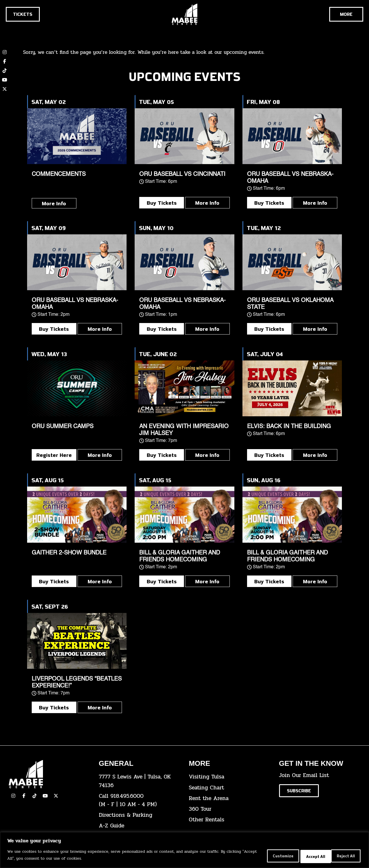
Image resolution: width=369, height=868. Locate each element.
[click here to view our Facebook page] (5, 61)
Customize (263, 856)
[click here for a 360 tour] (230, 809)
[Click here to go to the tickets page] (23, 14)
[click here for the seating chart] (230, 788)
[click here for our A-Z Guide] (140, 826)
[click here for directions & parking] (140, 815)
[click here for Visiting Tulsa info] (230, 777)
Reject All (303, 856)
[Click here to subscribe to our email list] (299, 791)
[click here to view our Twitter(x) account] (56, 796)
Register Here (54, 455)
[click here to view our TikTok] (35, 796)
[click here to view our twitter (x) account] (5, 89)
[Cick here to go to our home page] (49, 774)
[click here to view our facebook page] (24, 796)
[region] (184, 851)
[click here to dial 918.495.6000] (140, 800)
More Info (54, 203)
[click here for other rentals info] (230, 820)
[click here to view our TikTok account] (5, 71)
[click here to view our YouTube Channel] (45, 796)
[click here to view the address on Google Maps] (140, 781)
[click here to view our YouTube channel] (5, 80)
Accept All (343, 856)
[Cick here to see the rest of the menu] (346, 14)
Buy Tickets (162, 203)
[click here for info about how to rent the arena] (230, 798)
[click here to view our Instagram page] (13, 796)
